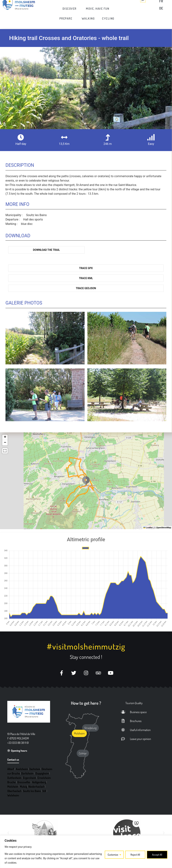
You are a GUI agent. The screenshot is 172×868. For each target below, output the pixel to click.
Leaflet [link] (148, 528)
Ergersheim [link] (30, 778)
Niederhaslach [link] (37, 787)
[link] (70, 9)
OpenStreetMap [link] (164, 528)
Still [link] (44, 791)
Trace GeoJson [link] (86, 288)
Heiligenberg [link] (39, 782)
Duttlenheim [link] (15, 778)
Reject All (135, 855)
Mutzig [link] (23, 787)
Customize (113, 855)
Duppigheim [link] (42, 773)
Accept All (157, 855)
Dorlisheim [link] (28, 773)
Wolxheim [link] (13, 795)
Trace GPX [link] (86, 268)
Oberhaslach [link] (15, 791)
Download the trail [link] (46, 250)
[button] (86, 481)
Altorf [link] (11, 769)
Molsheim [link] (13, 787)
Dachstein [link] (35, 769)
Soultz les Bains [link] (32, 791)
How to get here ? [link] (86, 703)
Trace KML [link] (86, 278)
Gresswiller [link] (24, 782)
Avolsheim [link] (22, 769)
